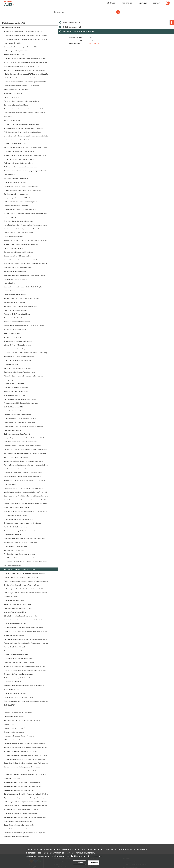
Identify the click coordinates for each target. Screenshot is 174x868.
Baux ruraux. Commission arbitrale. (16, 105)
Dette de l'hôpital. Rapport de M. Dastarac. (18, 252)
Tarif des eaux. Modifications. (14, 709)
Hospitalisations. (10, 175)
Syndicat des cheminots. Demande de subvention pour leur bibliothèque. (26, 500)
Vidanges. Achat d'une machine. (15, 612)
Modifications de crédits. (12, 43)
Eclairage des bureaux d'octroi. (14, 732)
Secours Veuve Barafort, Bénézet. (15, 624)
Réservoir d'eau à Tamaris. (13, 333)
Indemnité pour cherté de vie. (14, 55)
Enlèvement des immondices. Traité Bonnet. (19, 140)
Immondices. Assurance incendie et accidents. (20, 569)
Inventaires (142, 3)
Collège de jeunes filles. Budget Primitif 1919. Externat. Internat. (26, 806)
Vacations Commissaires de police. (16, 469)
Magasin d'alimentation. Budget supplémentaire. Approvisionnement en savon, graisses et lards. (26, 225)
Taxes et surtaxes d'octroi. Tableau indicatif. (19, 233)
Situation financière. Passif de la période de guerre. (21, 809)
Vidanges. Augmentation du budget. (16, 655)
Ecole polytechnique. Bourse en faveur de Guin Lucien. (22, 523)
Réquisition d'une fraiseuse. (13, 120)
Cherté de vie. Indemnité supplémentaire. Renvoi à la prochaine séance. (26, 833)
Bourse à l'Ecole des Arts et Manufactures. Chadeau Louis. (24, 260)
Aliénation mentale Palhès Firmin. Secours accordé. (22, 66)
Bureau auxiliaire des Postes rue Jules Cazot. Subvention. (23, 488)
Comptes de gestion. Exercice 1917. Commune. (20, 198)
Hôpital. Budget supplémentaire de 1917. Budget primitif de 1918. (26, 74)
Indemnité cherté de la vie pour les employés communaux (24, 461)
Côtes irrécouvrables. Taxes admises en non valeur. (21, 616)
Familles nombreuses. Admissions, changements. (21, 542)
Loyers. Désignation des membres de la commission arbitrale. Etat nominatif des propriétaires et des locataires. (26, 136)
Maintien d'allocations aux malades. (16, 178)
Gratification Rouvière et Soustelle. (16, 515)
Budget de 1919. (9, 705)
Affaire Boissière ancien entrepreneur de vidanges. (21, 244)
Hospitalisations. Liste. (12, 689)
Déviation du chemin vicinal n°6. (15, 295)
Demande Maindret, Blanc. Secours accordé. (19, 519)
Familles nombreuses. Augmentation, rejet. (19, 697)
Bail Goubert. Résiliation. (12, 566)
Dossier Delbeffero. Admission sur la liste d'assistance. (23, 190)
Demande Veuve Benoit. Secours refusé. (17, 415)
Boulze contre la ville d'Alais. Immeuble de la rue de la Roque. (25, 480)
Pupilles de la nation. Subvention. (15, 310)
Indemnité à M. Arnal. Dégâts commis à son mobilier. (22, 298)
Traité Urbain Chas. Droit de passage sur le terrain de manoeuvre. (26, 639)
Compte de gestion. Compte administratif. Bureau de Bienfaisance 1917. (26, 438)
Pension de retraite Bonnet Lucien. (16, 527)
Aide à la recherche (61, 16)
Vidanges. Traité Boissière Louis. (15, 144)
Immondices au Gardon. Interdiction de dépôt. (20, 357)
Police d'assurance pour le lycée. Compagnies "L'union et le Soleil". (26, 581)
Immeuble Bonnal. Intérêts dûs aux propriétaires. (21, 306)
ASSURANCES (94, 43)
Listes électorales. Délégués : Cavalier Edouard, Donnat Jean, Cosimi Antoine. (26, 744)
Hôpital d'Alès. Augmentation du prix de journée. (21, 751)
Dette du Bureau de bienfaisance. (15, 291)
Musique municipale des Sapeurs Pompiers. (19, 736)
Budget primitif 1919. (11, 724)
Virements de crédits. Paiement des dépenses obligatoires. (24, 627)
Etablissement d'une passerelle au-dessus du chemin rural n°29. (26, 113)
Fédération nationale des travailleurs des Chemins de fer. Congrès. (26, 353)
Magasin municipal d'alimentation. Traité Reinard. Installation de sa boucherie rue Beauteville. (26, 817)
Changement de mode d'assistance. (16, 182)
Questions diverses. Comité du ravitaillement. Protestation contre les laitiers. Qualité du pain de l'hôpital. (26, 496)
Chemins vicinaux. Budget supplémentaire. (18, 221)
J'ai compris (94, 863)
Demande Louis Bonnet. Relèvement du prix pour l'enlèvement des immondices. (26, 763)
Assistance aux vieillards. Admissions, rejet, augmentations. (24, 686)
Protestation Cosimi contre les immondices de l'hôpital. (23, 620)
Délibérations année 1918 (11, 27)
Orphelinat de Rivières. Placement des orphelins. (21, 813)
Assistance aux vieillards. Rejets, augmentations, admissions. (24, 538)
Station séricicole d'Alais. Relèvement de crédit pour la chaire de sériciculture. (26, 453)
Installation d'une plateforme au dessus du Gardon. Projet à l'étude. (26, 492)
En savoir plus (79, 863)
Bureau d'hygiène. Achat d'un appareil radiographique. (23, 477)
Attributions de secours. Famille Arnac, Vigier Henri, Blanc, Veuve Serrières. (26, 62)
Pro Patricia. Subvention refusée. (15, 329)
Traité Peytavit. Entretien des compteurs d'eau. (20, 399)
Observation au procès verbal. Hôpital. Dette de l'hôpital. (23, 287)
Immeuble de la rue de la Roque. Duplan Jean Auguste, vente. (25, 70)
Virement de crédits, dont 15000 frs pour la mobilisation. (23, 473)
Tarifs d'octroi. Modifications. (14, 717)
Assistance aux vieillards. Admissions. (17, 837)
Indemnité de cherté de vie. (13, 337)
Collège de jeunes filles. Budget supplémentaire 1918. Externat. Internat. (26, 802)
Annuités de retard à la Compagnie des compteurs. (21, 403)
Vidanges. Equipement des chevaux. (16, 380)
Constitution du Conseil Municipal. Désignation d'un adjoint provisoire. (26, 701)
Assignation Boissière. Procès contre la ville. (19, 608)
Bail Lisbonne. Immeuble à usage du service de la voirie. (23, 767)
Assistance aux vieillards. (12, 430)
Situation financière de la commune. (16, 194)
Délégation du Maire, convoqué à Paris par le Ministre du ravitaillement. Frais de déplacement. (26, 58)
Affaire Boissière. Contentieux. (14, 651)
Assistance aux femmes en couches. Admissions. (20, 167)
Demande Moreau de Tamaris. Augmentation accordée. (23, 446)
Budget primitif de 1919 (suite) (14, 728)
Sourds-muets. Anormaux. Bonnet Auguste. (19, 674)
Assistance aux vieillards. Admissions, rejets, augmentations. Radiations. (26, 171)
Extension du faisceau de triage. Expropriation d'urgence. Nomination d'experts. (26, 35)
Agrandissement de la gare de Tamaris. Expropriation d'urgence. (26, 798)
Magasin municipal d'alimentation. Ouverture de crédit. (23, 782)
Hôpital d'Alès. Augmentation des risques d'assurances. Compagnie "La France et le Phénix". (26, 755)
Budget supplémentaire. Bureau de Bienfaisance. (20, 442)
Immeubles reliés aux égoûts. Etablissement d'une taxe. (23, 720)
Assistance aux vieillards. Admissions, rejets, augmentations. (24, 275)
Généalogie (112, 3)
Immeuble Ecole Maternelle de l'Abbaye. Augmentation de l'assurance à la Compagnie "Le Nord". (26, 747)
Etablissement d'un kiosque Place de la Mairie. (20, 372)
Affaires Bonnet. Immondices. (14, 635)
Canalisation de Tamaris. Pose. (14, 600)
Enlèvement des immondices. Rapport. (17, 434)
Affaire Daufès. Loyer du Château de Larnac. (19, 159)
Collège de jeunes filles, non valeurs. (16, 51)
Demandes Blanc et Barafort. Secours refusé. (19, 662)
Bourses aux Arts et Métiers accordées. (17, 256)
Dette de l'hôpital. (10, 217)
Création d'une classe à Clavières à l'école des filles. (21, 585)
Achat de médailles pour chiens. (15, 395)
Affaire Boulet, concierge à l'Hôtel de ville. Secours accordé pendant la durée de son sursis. (26, 155)
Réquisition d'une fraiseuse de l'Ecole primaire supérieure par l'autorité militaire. (26, 147)
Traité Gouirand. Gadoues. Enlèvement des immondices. (23, 558)
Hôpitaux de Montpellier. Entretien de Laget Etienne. (22, 124)
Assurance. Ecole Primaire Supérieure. (17, 314)
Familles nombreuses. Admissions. (16, 279)
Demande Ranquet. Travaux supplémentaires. (19, 829)
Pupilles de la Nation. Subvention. (15, 647)
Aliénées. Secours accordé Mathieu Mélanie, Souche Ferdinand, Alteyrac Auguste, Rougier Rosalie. (26, 511)
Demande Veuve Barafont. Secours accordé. (19, 825)
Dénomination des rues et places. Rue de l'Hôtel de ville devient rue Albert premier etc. (26, 631)
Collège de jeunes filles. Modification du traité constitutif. (23, 589)
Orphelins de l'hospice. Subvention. (16, 387)
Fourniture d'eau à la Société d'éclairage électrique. (21, 101)
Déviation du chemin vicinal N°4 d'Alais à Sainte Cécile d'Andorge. (26, 794)
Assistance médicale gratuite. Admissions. (18, 163)
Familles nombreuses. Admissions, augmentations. (21, 186)
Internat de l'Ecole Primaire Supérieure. (17, 345)
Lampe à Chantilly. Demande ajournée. (17, 349)
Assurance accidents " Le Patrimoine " (17, 322)
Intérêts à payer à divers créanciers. (16, 457)
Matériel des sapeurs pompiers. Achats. (17, 368)
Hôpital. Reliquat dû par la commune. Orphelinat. (21, 78)
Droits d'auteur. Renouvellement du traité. (18, 360)
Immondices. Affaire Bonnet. (14, 550)
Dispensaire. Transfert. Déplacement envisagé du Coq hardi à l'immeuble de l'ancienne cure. (26, 775)
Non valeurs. (8, 117)
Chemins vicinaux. (10, 484)
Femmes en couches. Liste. (13, 535)
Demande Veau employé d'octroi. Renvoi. (18, 821)
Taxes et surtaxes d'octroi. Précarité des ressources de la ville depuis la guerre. (26, 573)
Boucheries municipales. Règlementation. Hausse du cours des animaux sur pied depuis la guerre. (26, 229)
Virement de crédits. (11, 597)
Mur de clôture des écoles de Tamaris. (17, 89)
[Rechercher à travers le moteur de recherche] (75, 12)
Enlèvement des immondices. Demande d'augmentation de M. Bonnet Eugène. (26, 82)
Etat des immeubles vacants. (13, 248)
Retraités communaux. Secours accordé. (18, 604)
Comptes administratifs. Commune (16, 206)
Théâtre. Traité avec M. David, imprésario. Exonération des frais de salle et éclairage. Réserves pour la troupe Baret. (26, 449)
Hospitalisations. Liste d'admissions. (16, 546)
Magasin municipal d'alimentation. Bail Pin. (19, 790)
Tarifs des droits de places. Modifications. (18, 713)
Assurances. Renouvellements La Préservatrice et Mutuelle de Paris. (26, 109)
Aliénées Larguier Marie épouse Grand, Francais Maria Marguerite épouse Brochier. (26, 264)
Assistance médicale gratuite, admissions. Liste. (20, 531)
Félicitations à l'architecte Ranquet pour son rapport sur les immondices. (26, 562)
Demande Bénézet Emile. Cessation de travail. (19, 422)
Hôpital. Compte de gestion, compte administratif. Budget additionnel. (26, 213)
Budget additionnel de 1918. (14, 407)
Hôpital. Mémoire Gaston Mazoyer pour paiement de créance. (25, 759)
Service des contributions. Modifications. (18, 341)
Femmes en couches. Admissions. (15, 271)
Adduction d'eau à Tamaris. (13, 93)
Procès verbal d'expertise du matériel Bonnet (19, 554)
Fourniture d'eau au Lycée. (13, 97)
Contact (157, 3)
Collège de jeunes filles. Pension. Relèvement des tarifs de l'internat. (26, 593)
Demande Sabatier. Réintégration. (15, 411)
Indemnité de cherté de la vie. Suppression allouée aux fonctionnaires (26, 666)
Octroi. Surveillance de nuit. (13, 237)
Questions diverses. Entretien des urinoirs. (18, 658)
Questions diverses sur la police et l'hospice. (19, 151)
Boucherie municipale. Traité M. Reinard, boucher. (21, 577)
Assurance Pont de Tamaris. (13, 318)
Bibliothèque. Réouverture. (13, 740)
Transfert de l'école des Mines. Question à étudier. (21, 771)
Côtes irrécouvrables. (11, 364)
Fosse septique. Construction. (14, 384)
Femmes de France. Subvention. (15, 302)
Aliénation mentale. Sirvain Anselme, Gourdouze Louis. (23, 132)
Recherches (127, 3)
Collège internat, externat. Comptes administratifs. (21, 209)
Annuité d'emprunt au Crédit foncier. (17, 507)
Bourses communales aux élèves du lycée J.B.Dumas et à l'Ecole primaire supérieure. (26, 504)
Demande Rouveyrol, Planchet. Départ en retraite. (21, 418)
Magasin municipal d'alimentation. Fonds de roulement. (23, 786)
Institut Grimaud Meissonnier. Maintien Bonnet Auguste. (23, 128)
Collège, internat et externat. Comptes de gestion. (21, 202)
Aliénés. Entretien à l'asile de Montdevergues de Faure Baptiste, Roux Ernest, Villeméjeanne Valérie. (26, 670)
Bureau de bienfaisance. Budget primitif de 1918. (21, 47)
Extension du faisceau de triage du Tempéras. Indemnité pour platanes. (26, 39)
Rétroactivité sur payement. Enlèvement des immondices (23, 376)
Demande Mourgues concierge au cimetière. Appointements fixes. (26, 426)
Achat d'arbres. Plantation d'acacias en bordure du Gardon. (24, 326)
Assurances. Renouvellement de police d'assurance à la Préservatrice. (26, 643)
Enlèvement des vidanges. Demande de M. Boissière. (22, 86)
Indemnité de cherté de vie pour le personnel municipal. (23, 31)
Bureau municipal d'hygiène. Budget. (16, 391)
